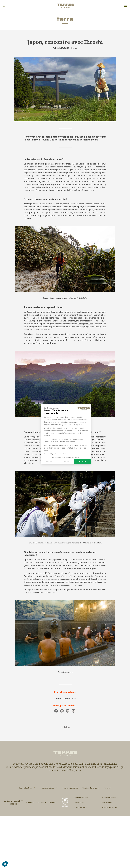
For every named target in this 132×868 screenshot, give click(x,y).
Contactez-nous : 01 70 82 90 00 (13, 802)
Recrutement (107, 802)
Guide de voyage (81, 808)
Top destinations (26, 788)
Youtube (52, 802)
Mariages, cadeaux (70, 788)
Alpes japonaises (85, 324)
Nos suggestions (47, 788)
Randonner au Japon (71, 184)
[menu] (126, 6)
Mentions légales (81, 797)
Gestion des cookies (110, 808)
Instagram (42, 802)
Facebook (30, 802)
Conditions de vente (110, 797)
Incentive (108, 788)
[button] (5, 864)
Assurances (79, 802)
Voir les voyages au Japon (66, 698)
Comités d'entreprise (91, 788)
